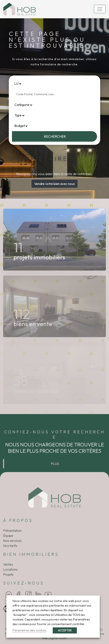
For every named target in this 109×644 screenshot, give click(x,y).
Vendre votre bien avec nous (54, 184)
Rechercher (55, 136)
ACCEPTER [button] (65, 630)
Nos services (12, 541)
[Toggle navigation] (100, 9)
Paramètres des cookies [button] (30, 630)
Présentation (12, 531)
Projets (8, 574)
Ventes (8, 564)
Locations (10, 569)
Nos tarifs (10, 546)
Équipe (8, 536)
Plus (55, 464)
